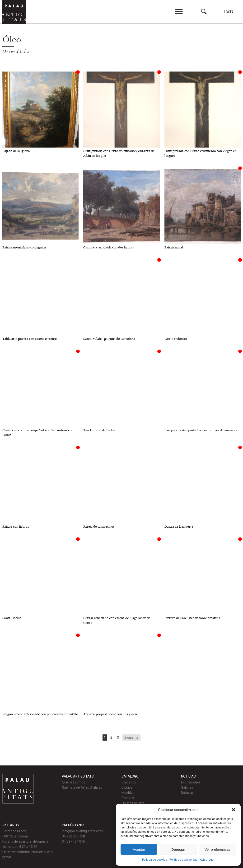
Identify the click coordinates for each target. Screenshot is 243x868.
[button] (234, 810)
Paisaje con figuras (16, 527)
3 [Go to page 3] (118, 738)
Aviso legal (207, 860)
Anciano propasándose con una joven (110, 714)
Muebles (128, 793)
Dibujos (127, 787)
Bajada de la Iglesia (16, 151)
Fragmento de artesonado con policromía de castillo (40, 714)
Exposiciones (191, 782)
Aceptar (139, 849)
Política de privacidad (183, 860)
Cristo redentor (176, 339)
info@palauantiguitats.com (82, 831)
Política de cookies (155, 860)
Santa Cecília (12, 618)
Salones (187, 787)
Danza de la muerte (179, 527)
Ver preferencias (217, 849)
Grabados (129, 782)
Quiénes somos (74, 782)
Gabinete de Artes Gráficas (82, 787)
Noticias (187, 793)
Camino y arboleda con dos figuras (108, 247)
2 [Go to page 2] (111, 738)
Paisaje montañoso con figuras (24, 247)
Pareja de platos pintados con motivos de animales (201, 430)
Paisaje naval (174, 247)
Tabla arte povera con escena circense (30, 339)
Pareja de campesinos (99, 527)
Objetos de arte (133, 803)
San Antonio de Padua (99, 430)
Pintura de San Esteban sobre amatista (192, 618)
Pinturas (128, 798)
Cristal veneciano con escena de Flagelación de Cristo (117, 620)
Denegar (178, 849)
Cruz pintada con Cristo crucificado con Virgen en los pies (201, 153)
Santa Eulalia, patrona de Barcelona (109, 339)
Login (229, 12)
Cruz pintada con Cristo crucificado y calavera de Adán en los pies (119, 153)
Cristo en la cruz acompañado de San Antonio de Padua (38, 433)
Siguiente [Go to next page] (131, 738)
